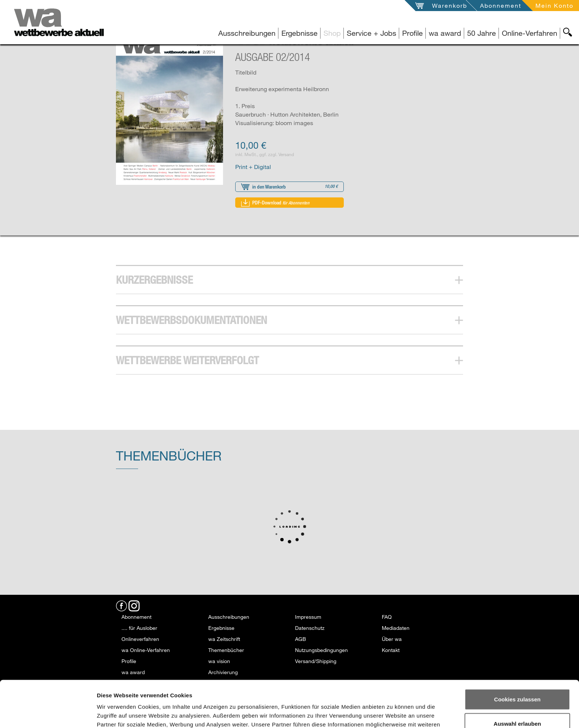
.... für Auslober (139, 628)
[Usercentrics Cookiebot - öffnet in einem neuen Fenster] (48, 714)
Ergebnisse (299, 33)
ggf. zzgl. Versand (277, 154)
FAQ (387, 617)
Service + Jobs (371, 33)
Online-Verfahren (530, 33)
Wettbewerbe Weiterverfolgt (187, 360)
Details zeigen (395, 713)
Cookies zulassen (517, 655)
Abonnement (501, 5)
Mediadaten (396, 628)
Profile (412, 33)
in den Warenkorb (295, 186)
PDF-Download (281, 202)
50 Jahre (482, 33)
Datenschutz (310, 628)
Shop (332, 33)
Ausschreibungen (247, 33)
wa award (445, 33)
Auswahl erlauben (517, 680)
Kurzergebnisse (154, 280)
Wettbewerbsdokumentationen (191, 320)
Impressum (308, 617)
